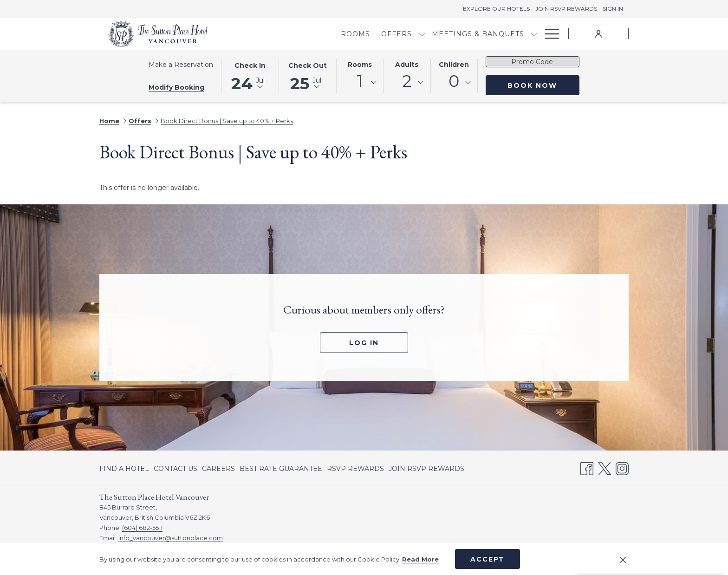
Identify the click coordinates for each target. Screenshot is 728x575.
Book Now (543, 85)
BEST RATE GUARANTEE (281, 469)
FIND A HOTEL (124, 469)
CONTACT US (175, 469)
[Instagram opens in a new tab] (622, 467)
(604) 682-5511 (142, 528)
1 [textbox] (360, 81)
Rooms (360, 65)
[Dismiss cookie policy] (623, 559)
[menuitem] (306, 34)
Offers (140, 121)
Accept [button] (487, 559)
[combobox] (360, 83)
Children (454, 65)
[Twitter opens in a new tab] (604, 467)
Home (109, 121)
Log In (364, 343)
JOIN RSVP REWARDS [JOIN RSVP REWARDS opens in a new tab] (426, 470)
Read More (420, 559)
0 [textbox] (454, 81)
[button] (250, 75)
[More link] (549, 34)
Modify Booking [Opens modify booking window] (176, 87)
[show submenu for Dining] (534, 34)
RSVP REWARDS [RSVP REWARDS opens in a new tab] (355, 470)
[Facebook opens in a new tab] (587, 467)
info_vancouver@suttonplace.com (171, 538)
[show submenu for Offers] (373, 34)
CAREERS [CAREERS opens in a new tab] (218, 470)
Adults (407, 65)
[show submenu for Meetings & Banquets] (485, 34)
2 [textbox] (407, 81)
